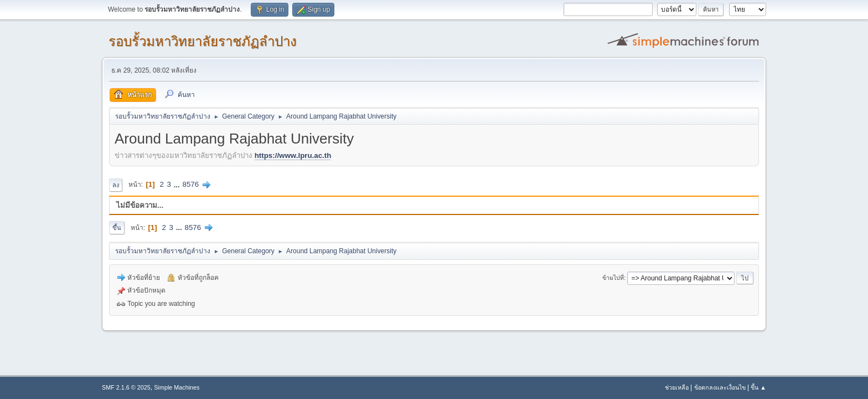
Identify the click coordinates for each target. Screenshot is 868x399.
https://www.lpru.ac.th (293, 155)
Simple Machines (177, 387)
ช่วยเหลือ (677, 387)
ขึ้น (117, 228)
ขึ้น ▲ (758, 387)
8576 (190, 184)
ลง (116, 185)
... (178, 184)
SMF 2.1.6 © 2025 (126, 387)
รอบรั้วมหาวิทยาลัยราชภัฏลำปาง (203, 41)
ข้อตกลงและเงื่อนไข (720, 387)
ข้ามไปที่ (613, 278)
